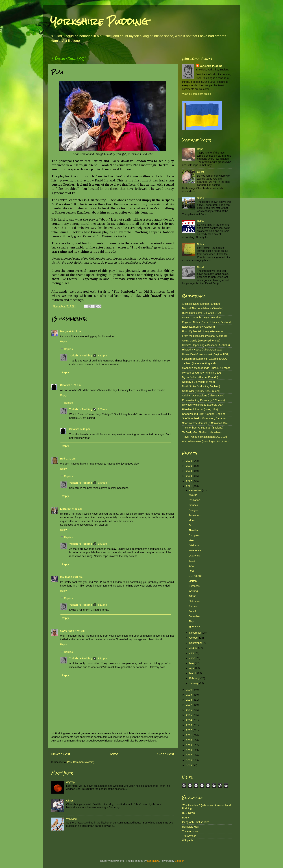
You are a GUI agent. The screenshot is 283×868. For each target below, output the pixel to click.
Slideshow (195, 601)
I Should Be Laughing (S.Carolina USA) (205, 359)
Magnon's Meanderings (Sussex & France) (207, 368)
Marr (191, 540)
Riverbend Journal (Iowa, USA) (200, 409)
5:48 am (77, 509)
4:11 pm (102, 605)
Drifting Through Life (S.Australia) (201, 318)
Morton (193, 581)
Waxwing (71, 819)
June (192, 658)
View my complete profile (197, 94)
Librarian (66, 509)
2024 (189, 471)
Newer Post (61, 754)
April (192, 668)
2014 (189, 720)
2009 (189, 745)
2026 (189, 461)
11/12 (192, 561)
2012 (189, 730)
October (194, 638)
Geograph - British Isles (196, 822)
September (196, 643)
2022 (189, 481)
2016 (189, 710)
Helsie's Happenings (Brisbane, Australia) (206, 345)
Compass (194, 535)
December (196, 490)
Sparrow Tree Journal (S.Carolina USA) (205, 423)
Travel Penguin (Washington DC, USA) (204, 437)
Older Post (165, 754)
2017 (189, 705)
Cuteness (194, 586)
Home (114, 754)
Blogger (179, 861)
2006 (189, 760)
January (194, 683)
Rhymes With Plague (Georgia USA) (203, 405)
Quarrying (194, 556)
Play (191, 621)
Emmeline (194, 616)
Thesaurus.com (191, 831)
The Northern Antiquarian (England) (203, 428)
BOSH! (186, 818)
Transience (195, 515)
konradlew (153, 861)
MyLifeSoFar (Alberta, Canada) (200, 377)
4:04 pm (80, 631)
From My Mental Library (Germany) (202, 331)
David (200, 267)
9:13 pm (102, 356)
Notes (201, 244)
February (195, 678)
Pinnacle (194, 505)
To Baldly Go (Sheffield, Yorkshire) (202, 432)
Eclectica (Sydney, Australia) (198, 327)
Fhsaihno (194, 530)
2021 (189, 486)
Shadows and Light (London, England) (204, 414)
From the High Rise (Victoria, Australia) (204, 336)
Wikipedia (188, 840)
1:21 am (76, 385)
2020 (189, 690)
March (193, 673)
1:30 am (71, 459)
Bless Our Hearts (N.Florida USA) (202, 313)
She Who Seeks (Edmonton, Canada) (204, 418)
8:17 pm (77, 331)
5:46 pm (85, 429)
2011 (189, 735)
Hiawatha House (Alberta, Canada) (202, 350)
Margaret (66, 331)
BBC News (188, 813)
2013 (189, 725)
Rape (200, 149)
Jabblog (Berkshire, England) (199, 363)
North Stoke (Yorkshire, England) (201, 386)
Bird (191, 525)
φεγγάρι (71, 782)
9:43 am (102, 544)
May (192, 663)
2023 (189, 476)
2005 (189, 765)
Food (192, 571)
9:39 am (102, 409)
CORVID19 (195, 576)
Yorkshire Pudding (99, 22)
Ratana (193, 606)
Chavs (70, 801)
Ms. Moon (66, 577)
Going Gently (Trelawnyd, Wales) (201, 341)
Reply (63, 341)
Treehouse (195, 550)
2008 (189, 750)
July (192, 653)
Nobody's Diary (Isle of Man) (198, 382)
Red (63, 459)
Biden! (201, 221)
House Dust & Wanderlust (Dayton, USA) (206, 354)
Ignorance (194, 626)
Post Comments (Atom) (81, 762)
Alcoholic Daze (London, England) (202, 304)
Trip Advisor (189, 836)
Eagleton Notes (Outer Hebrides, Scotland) (207, 322)
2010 (191, 566)
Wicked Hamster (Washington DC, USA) (205, 441)
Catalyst (65, 385)
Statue (201, 198)
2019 (189, 695)
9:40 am (102, 483)
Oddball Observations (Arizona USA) (203, 396)
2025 (189, 466)
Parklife (193, 611)
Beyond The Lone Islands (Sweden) (203, 308)
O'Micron (194, 545)
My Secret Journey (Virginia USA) (202, 373)
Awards (193, 495)
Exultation (194, 500)
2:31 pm (78, 577)
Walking (193, 591)
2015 (189, 715)
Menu (192, 520)
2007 (189, 755)
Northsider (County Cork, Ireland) (201, 391)
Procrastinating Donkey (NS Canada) (203, 400)
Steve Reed (67, 631)
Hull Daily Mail (190, 827)
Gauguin (193, 510)
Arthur (192, 596)
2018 (189, 700)
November (196, 633)
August (194, 648)
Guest (201, 172)
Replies (68, 349)
